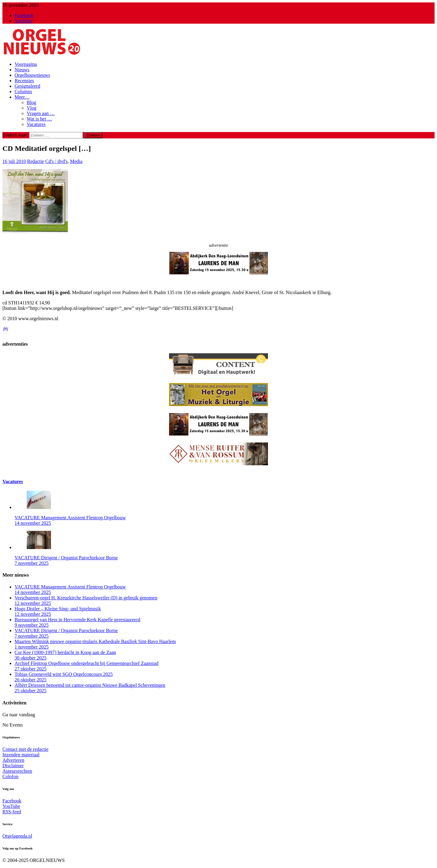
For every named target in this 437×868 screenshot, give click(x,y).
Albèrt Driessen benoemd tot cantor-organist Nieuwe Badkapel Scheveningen (90, 685)
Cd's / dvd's (56, 161)
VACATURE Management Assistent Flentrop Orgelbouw (70, 518)
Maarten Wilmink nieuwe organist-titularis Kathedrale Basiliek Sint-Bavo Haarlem (95, 641)
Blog (31, 102)
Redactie (36, 161)
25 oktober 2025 (30, 691)
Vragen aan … (41, 113)
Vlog (32, 108)
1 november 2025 (32, 647)
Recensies (24, 81)
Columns (23, 92)
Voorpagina (26, 64)
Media (76, 161)
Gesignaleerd (27, 86)
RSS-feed (12, 812)
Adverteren (13, 760)
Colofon (10, 776)
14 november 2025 (33, 523)
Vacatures (36, 124)
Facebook (12, 801)
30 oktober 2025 (30, 658)
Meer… (22, 97)
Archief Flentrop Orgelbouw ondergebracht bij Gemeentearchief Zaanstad (86, 663)
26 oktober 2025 (30, 680)
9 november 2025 (32, 625)
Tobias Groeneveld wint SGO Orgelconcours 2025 (64, 674)
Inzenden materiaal (21, 755)
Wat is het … (39, 119)
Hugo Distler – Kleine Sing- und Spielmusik (58, 609)
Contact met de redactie (25, 749)
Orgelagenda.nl (17, 836)
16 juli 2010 (14, 161)
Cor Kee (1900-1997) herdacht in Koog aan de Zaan (65, 652)
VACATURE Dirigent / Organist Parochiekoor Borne (66, 558)
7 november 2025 (32, 563)
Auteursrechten (17, 771)
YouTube (11, 806)
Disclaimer (13, 766)
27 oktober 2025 (30, 669)
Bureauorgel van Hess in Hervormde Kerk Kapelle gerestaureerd (77, 620)
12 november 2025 (33, 603)
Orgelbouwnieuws (32, 75)
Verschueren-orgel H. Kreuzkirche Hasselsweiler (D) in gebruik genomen (86, 598)
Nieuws (22, 70)
